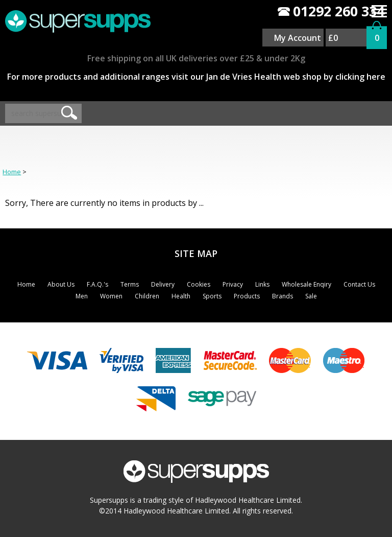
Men (82, 296)
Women (111, 296)
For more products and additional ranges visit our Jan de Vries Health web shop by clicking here (196, 77)
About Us (61, 284)
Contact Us (359, 284)
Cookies (199, 284)
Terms (130, 284)
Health (181, 296)
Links (262, 284)
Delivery (163, 284)
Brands (283, 296)
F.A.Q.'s (97, 284)
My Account (298, 38)
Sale (311, 296)
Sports (212, 296)
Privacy (233, 284)
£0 (333, 38)
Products (247, 296)
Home (12, 172)
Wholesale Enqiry (307, 284)
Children (147, 296)
